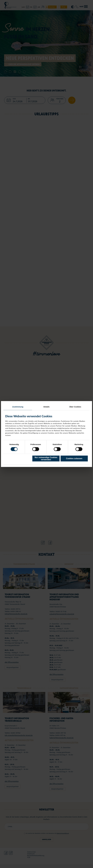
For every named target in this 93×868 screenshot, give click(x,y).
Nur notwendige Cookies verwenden (46, 458)
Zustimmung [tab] (18, 407)
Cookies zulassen (74, 458)
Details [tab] (46, 407)
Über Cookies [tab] (75, 407)
